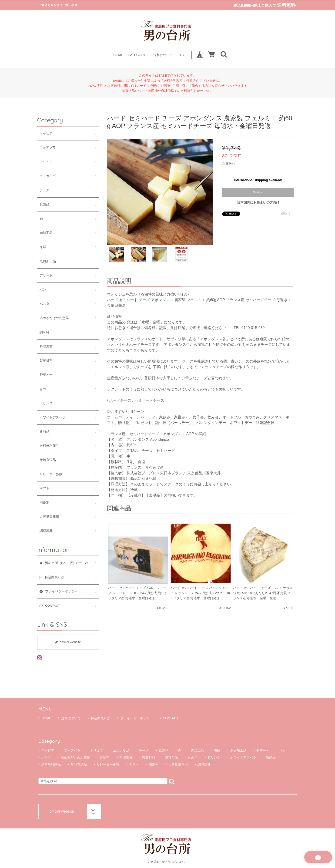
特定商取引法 (99, 718)
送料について (163, 55)
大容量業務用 (49, 517)
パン (43, 290)
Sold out (258, 192)
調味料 (44, 332)
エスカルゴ (48, 176)
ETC (182, 55)
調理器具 (46, 531)
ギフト (44, 488)
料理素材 (46, 346)
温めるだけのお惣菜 (54, 318)
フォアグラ (48, 148)
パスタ (44, 304)
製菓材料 (46, 361)
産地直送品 (48, 460)
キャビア (46, 133)
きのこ (44, 389)
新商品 (44, 432)
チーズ (44, 190)
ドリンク (46, 403)
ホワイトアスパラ (53, 417)
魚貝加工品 (48, 261)
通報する (286, 213)
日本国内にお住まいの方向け (258, 202)
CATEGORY (138, 55)
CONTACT (169, 718)
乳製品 (44, 204)
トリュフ (46, 162)
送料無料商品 (49, 446)
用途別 (44, 503)
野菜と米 (46, 375)
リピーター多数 (51, 474)
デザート (46, 275)
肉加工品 (46, 233)
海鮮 (43, 247)
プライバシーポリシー (135, 718)
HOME (118, 55)
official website (68, 642)
